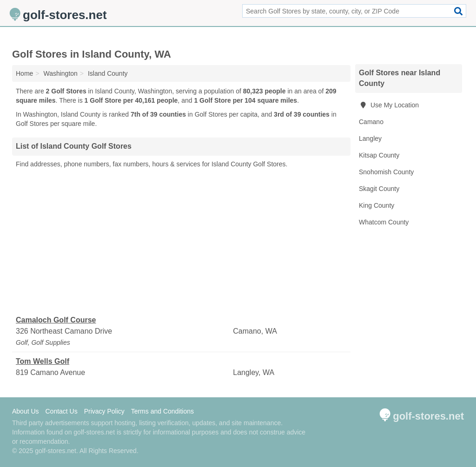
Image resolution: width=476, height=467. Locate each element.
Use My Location (389, 105)
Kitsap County (379, 155)
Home (24, 73)
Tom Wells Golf (43, 361)
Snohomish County (386, 172)
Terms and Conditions (162, 411)
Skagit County (379, 189)
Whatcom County (384, 222)
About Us (26, 411)
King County (377, 205)
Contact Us (61, 411)
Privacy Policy (104, 411)
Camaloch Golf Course (56, 320)
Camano (371, 122)
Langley (370, 138)
